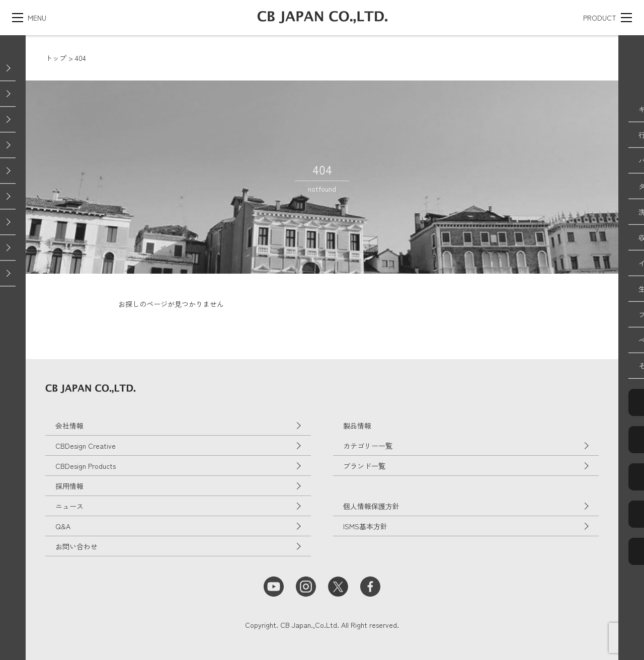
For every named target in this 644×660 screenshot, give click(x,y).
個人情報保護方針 (371, 506)
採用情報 (69, 486)
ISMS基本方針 (365, 526)
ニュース (69, 506)
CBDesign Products (86, 466)
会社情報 (69, 426)
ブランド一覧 (364, 466)
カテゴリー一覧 (368, 446)
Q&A (63, 526)
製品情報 (357, 426)
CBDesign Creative (86, 446)
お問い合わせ (76, 546)
